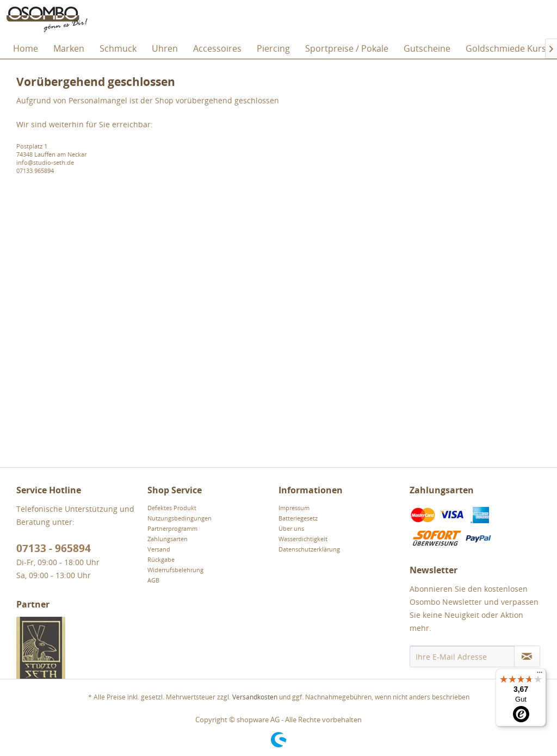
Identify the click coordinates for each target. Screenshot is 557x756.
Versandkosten (255, 697)
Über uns (291, 528)
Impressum (294, 508)
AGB (153, 580)
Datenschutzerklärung (309, 549)
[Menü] (540, 675)
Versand (159, 549)
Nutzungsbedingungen (180, 518)
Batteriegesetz (298, 518)
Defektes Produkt (172, 508)
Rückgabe (161, 559)
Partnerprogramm (172, 528)
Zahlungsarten (168, 539)
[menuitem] (26, 48)
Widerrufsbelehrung (175, 570)
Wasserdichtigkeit (303, 539)
